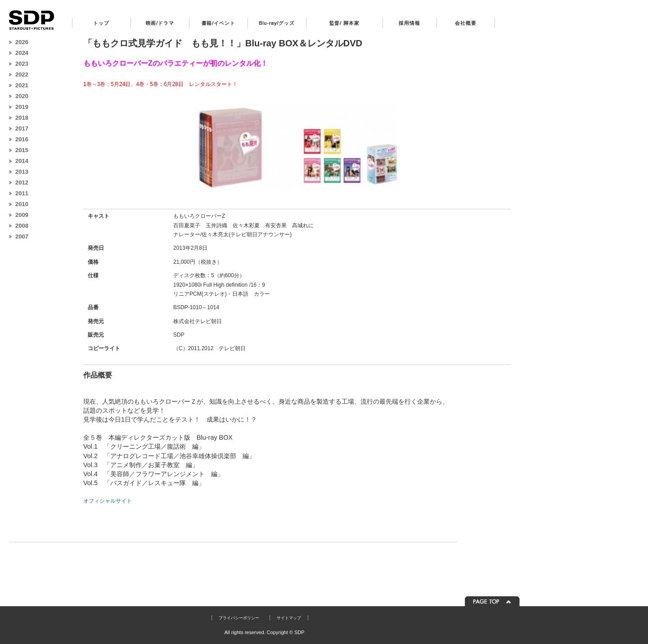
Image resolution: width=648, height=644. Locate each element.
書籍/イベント (218, 23)
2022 (22, 74)
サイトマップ (289, 618)
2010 (22, 204)
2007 (22, 236)
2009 (22, 215)
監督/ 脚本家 (344, 23)
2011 (22, 193)
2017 (22, 128)
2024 (22, 53)
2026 (22, 42)
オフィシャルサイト (108, 501)
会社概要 (466, 23)
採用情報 (409, 23)
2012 (22, 182)
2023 (22, 64)
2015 (22, 150)
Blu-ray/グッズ (277, 23)
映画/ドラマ (160, 23)
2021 (22, 85)
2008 (22, 226)
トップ (101, 23)
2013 (22, 172)
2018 (22, 118)
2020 (22, 96)
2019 (22, 107)
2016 (22, 139)
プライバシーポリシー (239, 618)
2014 (22, 161)
